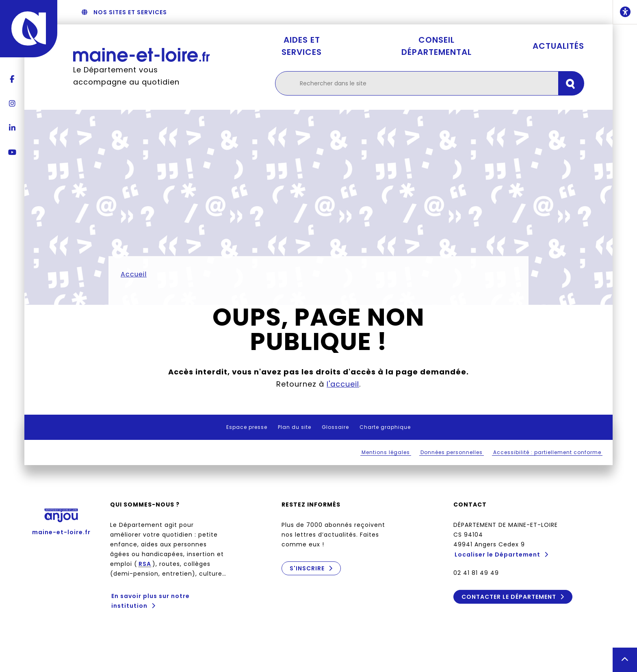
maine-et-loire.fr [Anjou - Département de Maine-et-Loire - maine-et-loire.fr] (61, 519)
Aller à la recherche (315, 12)
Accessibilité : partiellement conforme (547, 452)
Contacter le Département (508, 597)
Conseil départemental (437, 46)
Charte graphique (385, 427)
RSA (145, 564)
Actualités (558, 46)
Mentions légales (386, 452)
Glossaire (335, 427)
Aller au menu (254, 12)
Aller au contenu (379, 12)
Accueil (134, 274)
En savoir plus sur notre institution (151, 601)
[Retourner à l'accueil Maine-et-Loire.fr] (141, 55)
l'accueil (343, 384)
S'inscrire (307, 568)
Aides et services (302, 46)
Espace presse (247, 427)
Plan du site (295, 427)
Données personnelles (452, 452)
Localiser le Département (497, 555)
